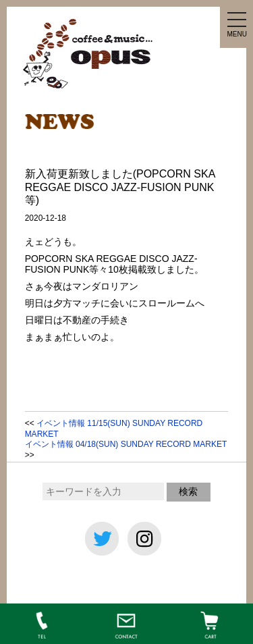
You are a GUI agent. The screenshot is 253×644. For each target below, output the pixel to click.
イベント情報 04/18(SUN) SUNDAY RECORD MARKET (126, 444)
